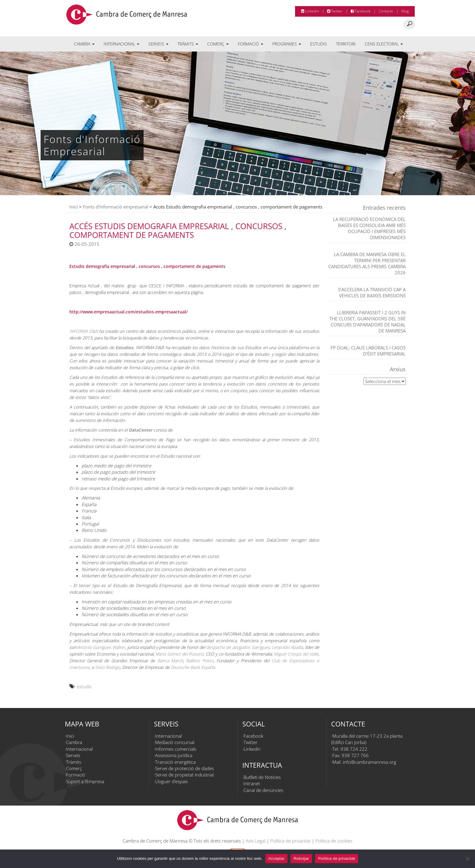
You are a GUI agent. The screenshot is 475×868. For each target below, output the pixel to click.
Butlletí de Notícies (262, 777)
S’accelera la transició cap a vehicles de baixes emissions (372, 292)
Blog (405, 11)
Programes (287, 44)
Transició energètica (175, 762)
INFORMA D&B (84, 331)
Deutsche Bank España (193, 667)
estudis (84, 686)
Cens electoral (384, 44)
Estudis (319, 44)
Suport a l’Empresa (85, 781)
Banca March (170, 661)
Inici (74, 207)
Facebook (361, 11)
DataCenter (141, 430)
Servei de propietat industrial (184, 775)
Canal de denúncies (263, 790)
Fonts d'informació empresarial (116, 207)
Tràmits (188, 44)
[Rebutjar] (467, 859)
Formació (251, 44)
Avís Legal (256, 841)
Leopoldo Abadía (287, 647)
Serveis (158, 44)
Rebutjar (301, 858)
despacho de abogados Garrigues (238, 647)
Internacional (121, 44)
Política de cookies (334, 841)
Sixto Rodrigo (108, 667)
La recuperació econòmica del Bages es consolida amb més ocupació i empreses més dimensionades (369, 228)
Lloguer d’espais (171, 781)
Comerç (218, 44)
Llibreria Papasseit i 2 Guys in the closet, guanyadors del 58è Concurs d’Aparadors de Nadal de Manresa (367, 322)
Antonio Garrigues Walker (101, 647)
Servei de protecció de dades (184, 768)
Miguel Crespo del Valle (296, 654)
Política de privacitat (290, 841)
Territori (346, 44)
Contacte (386, 11)
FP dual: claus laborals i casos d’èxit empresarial (368, 351)
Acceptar (276, 858)
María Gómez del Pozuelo (179, 654)
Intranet (252, 783)
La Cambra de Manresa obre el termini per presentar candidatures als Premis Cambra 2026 (367, 263)
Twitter (335, 11)
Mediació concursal (175, 742)
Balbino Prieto (200, 661)
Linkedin (310, 11)
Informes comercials (176, 749)
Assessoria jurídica (174, 755)
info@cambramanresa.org (370, 762)
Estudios (124, 347)
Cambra (84, 44)
